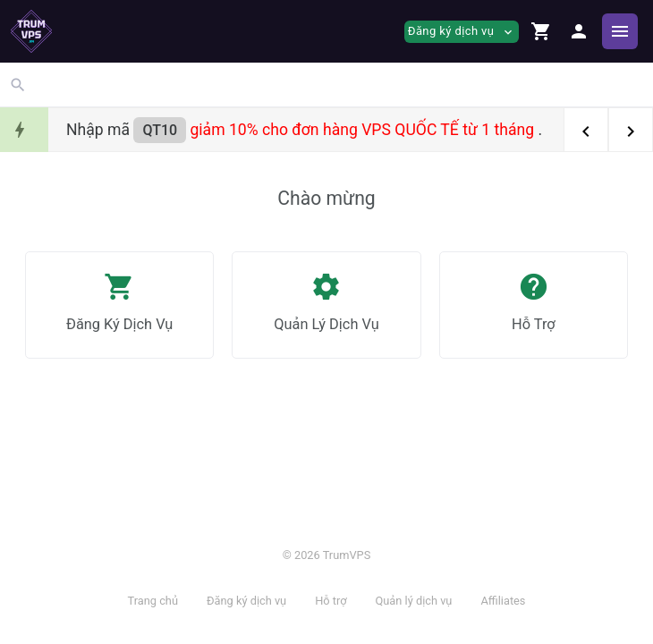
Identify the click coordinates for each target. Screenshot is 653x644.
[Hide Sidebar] (620, 31)
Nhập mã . (304, 130)
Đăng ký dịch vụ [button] (462, 32)
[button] (541, 31)
